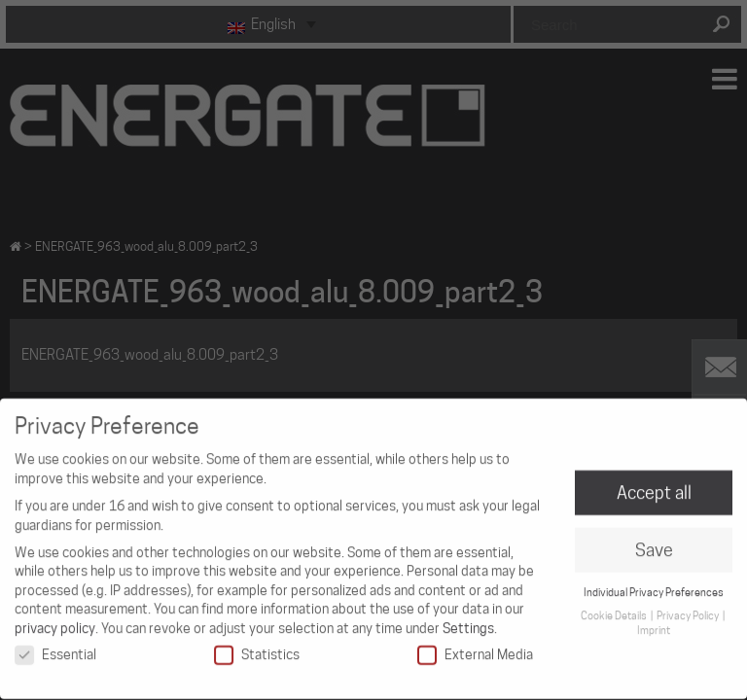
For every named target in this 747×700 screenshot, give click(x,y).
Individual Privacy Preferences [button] (654, 582)
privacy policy (55, 618)
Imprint (654, 621)
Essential (55, 645)
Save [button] (654, 541)
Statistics (257, 645)
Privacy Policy (689, 607)
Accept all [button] (654, 484)
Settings (468, 618)
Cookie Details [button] (615, 607)
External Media (475, 645)
